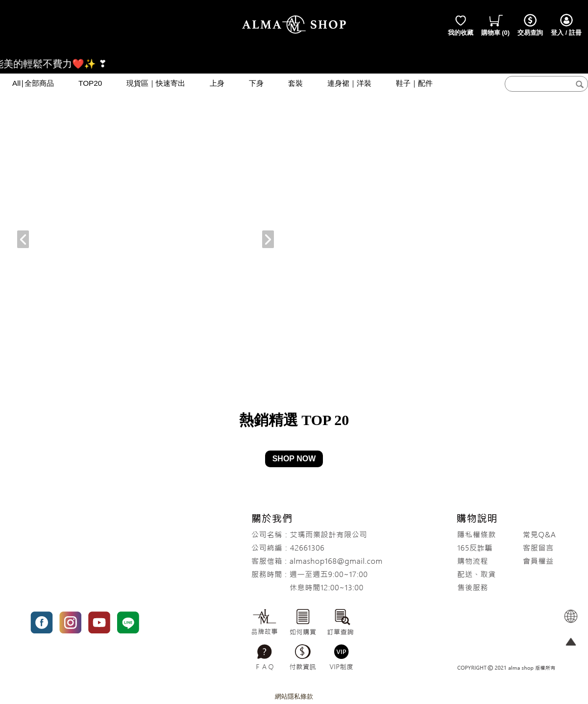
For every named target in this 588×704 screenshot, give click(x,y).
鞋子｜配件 (414, 83)
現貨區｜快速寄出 (156, 83)
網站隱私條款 (294, 696)
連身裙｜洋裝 (349, 83)
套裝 (295, 83)
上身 (217, 83)
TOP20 (90, 83)
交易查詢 (530, 25)
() (496, 25)
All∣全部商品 (33, 83)
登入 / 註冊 (566, 25)
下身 (256, 83)
